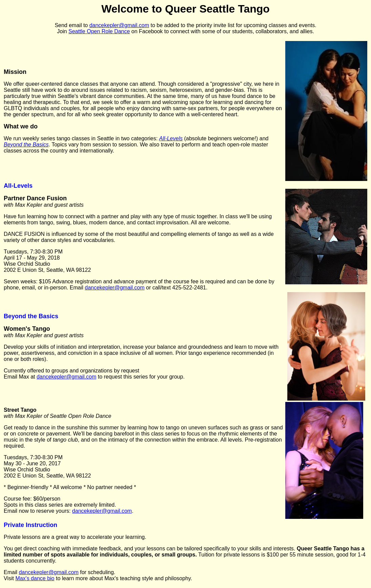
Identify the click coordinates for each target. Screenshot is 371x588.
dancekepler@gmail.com (119, 25)
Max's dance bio (35, 578)
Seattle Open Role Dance (99, 31)
